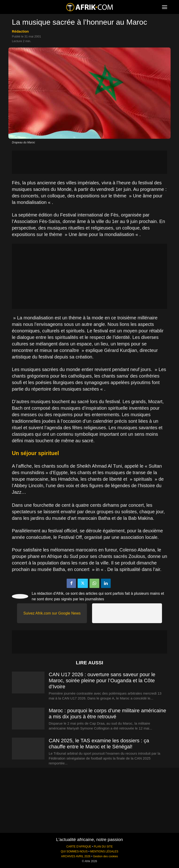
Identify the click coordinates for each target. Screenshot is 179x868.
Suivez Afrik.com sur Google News (52, 613)
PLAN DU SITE (103, 847)
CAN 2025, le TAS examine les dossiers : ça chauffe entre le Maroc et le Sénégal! (99, 744)
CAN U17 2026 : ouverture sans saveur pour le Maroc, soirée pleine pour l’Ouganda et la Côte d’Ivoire (102, 681)
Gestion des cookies (105, 856)
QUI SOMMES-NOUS (74, 851)
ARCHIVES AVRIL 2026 (76, 856)
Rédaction (20, 31)
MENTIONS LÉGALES (104, 851)
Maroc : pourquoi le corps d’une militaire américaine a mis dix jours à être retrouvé (107, 714)
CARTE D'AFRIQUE (79, 847)
